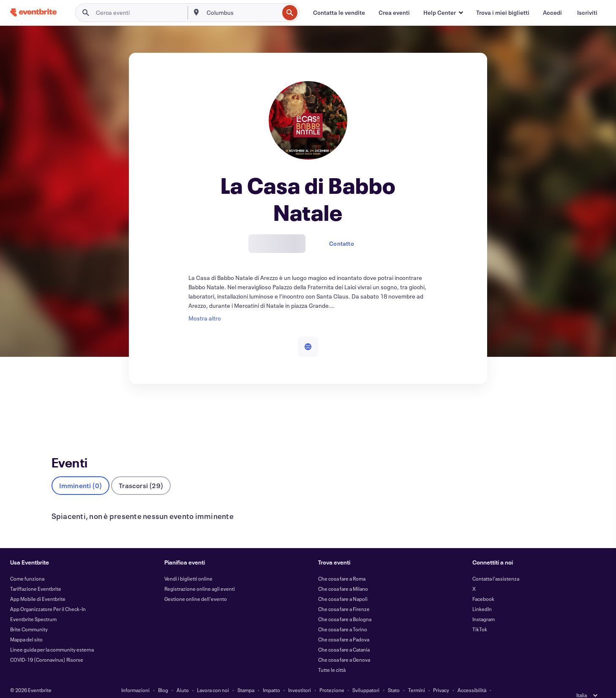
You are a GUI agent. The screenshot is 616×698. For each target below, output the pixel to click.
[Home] (33, 12)
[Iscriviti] (587, 13)
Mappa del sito (26, 625)
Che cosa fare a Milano (343, 575)
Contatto (342, 243)
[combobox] (242, 13)
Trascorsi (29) (141, 471)
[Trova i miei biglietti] (503, 13)
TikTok (480, 615)
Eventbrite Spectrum (33, 605)
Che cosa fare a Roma (342, 565)
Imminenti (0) (81, 471)
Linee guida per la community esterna (52, 636)
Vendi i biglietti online (188, 565)
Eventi (60, 415)
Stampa (246, 676)
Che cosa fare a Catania (344, 636)
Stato (394, 676)
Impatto (271, 676)
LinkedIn (482, 595)
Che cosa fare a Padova (344, 625)
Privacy (441, 676)
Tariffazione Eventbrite (36, 575)
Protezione (332, 676)
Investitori (300, 676)
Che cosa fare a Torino (343, 615)
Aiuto (183, 676)
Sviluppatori (366, 676)
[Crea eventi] (394, 13)
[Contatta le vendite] (339, 13)
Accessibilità (472, 676)
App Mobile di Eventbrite (38, 585)
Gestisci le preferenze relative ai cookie (345, 686)
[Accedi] (552, 13)
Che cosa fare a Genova (344, 646)
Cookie (235, 686)
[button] (443, 13)
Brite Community (29, 615)
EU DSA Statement (272, 686)
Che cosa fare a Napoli (343, 585)
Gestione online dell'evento (196, 585)
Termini (417, 676)
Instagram (484, 605)
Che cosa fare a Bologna (345, 605)
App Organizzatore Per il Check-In (48, 595)
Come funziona (27, 565)
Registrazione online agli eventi (200, 575)
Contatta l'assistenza (496, 565)
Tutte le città (332, 656)
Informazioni (135, 676)
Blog (163, 676)
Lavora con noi (213, 676)
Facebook (483, 585)
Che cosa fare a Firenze (344, 595)
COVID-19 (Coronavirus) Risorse (47, 646)
